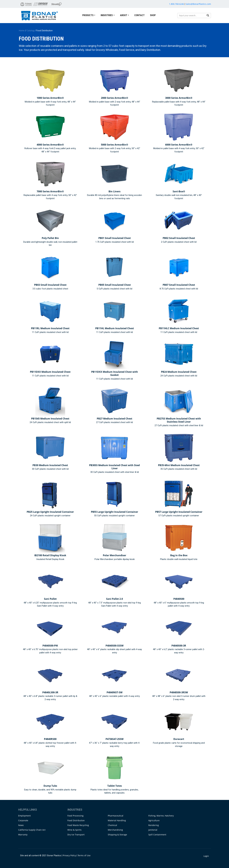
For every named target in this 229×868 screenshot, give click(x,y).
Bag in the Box (179, 555)
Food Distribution (76, 820)
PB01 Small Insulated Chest (115, 238)
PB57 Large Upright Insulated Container (179, 512)
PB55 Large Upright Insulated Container (114, 512)
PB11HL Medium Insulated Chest (115, 328)
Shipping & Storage (117, 835)
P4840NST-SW (114, 692)
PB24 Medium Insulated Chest (179, 372)
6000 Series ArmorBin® (179, 145)
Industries (107, 15)
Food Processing (75, 816)
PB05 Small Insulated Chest (115, 285)
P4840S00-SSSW (114, 646)
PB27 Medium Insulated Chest (114, 419)
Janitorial (153, 830)
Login (206, 856)
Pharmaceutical (116, 816)
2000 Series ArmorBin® (114, 98)
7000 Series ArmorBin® (50, 191)
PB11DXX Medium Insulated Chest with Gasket (115, 373)
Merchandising (115, 830)
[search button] (208, 15)
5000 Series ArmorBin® (114, 145)
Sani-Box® (179, 191)
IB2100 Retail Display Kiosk (50, 555)
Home (22, 30)
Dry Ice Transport (76, 835)
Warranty (23, 835)
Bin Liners (114, 191)
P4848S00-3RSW (179, 692)
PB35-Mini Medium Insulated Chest (179, 465)
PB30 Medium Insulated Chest (50, 465)
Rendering (154, 825)
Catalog (30, 30)
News (21, 825)
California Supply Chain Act (32, 830)
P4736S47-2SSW (114, 739)
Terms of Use (84, 855)
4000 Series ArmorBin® (50, 145)
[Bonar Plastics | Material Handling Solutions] (40, 15)
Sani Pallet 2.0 (114, 599)
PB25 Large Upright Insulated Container (50, 512)
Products (88, 15)
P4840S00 (179, 599)
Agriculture (154, 820)
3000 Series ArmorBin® (179, 98)
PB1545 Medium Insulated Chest (50, 419)
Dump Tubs (50, 786)
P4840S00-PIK (50, 646)
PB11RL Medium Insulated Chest (50, 328)
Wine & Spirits (74, 830)
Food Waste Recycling (78, 825)
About (124, 15)
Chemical (112, 825)
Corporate (23, 820)
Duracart (179, 739)
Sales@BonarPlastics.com (198, 4)
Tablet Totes (115, 786)
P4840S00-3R (179, 646)
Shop (153, 15)
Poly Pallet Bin (50, 238)
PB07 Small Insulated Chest (179, 285)
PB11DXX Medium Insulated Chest (50, 372)
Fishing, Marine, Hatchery (161, 816)
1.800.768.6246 (177, 4)
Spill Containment (157, 835)
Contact (139, 15)
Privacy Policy (69, 855)
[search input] (191, 15)
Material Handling (117, 820)
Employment (24, 816)
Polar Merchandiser (114, 555)
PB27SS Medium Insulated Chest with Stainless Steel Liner (179, 420)
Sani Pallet (50, 599)
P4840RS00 (50, 739)
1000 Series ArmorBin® (50, 98)
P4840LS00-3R (50, 692)
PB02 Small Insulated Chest (179, 238)
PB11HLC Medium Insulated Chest (179, 328)
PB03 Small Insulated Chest (50, 285)
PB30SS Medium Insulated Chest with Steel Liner (114, 467)
